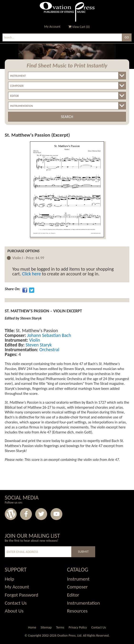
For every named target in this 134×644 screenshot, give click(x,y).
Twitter (41, 514)
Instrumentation (84, 603)
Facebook (26, 514)
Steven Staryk (38, 345)
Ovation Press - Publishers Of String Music (67, 12)
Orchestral (49, 350)
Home (32, 627)
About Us (14, 611)
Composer (77, 587)
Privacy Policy (78, 627)
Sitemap (46, 627)
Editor (73, 595)
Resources (77, 611)
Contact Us (16, 603)
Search (67, 117)
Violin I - (28, 258)
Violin (34, 340)
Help (9, 579)
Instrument (78, 579)
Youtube (56, 514)
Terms (60, 627)
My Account (52, 27)
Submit (83, 552)
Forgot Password (22, 595)
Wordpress (11, 514)
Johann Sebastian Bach (49, 335)
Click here (32, 274)
